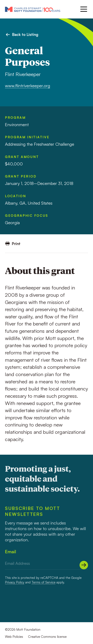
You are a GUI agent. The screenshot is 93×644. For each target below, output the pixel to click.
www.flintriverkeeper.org (28, 86)
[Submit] (84, 565)
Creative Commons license (47, 637)
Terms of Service (43, 582)
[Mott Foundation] (33, 9)
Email (11, 552)
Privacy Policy (15, 582)
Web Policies (14, 637)
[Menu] (83, 9)
